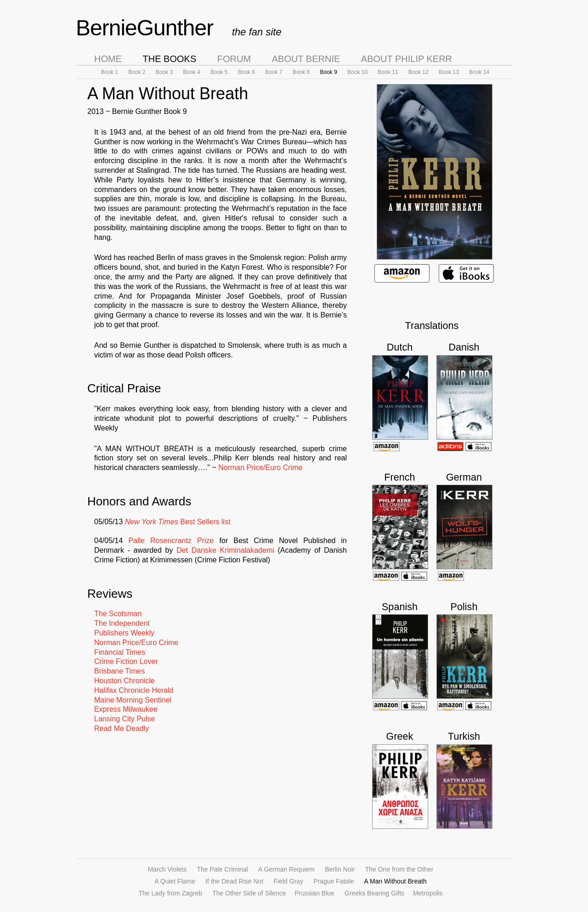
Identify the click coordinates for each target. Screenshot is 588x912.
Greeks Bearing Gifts (375, 893)
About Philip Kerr (407, 59)
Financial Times (120, 652)
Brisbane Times (119, 671)
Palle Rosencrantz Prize (171, 541)
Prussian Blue (314, 893)
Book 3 (164, 72)
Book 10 (357, 72)
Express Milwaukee (126, 709)
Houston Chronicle (124, 681)
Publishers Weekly (124, 633)
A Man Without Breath (396, 881)
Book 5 (219, 72)
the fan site (257, 32)
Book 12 (418, 72)
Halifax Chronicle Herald (134, 690)
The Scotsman (118, 614)
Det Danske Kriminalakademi (225, 550)
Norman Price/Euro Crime (260, 467)
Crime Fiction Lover (126, 661)
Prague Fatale (334, 881)
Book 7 (274, 72)
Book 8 (301, 72)
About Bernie (306, 59)
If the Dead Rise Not (234, 881)
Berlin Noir (340, 869)
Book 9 (328, 72)
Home (108, 59)
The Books (170, 59)
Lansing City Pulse (125, 719)
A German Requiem (286, 869)
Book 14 (479, 72)
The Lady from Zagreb (171, 893)
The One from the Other (399, 869)
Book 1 (110, 72)
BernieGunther (144, 28)
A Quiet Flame (175, 881)
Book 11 (388, 72)
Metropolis (428, 893)
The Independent (122, 623)
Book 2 (137, 72)
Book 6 (246, 72)
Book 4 (192, 72)
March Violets (167, 869)
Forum (234, 59)
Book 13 (449, 72)
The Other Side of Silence (250, 893)
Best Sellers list (178, 522)
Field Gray (289, 881)
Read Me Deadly (122, 728)
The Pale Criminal (222, 869)
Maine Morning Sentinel (133, 700)
